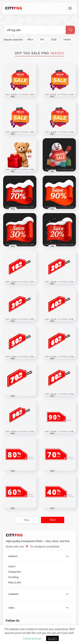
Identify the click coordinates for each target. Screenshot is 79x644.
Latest (12, 566)
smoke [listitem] (67, 40)
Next (53, 520)
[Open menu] (70, 8)
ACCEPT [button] (52, 638)
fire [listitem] (42, 40)
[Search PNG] (35, 30)
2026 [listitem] (54, 40)
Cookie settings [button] (32, 638)
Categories (15, 572)
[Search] (70, 30)
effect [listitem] (30, 40)
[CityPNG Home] (14, 8)
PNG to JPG (15, 583)
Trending (13, 577)
